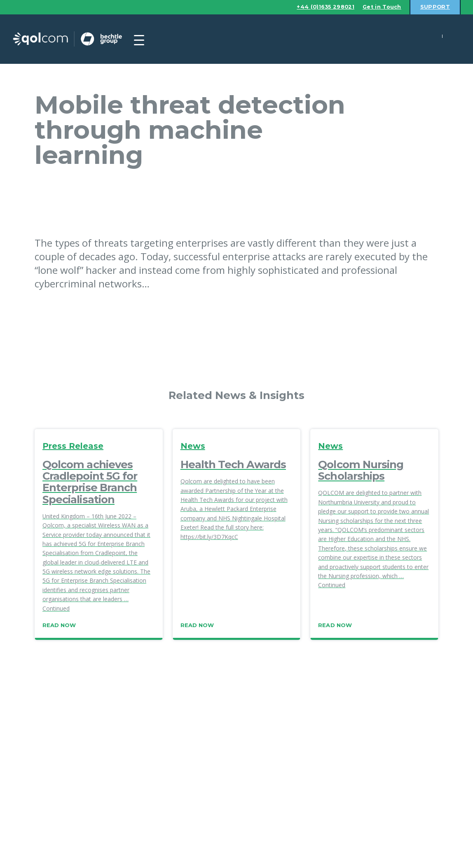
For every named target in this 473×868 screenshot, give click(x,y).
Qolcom (74, 39)
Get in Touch (381, 7)
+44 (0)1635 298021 (322, 7)
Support (435, 7)
